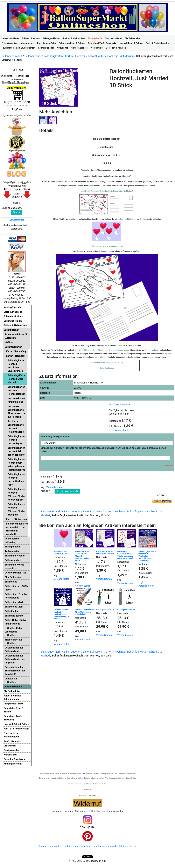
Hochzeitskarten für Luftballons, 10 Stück (105, 553)
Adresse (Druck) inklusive (55, 437)
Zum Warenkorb (17, 220)
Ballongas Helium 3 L (126, 610)
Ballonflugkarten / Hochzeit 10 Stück (62, 553)
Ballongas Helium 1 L (105, 610)
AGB (84, 774)
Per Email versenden (120, 404)
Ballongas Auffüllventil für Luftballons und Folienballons (85, 612)
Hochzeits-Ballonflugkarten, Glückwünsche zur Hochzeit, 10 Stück (125, 555)
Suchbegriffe (54, 846)
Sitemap (43, 846)
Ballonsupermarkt (12, 56)
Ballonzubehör (33, 56)
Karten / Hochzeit (75, 56)
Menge (44, 491)
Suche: (17, 203)
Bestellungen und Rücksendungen (97, 846)
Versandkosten (123, 430)
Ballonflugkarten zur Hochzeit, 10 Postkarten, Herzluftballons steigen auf (147, 556)
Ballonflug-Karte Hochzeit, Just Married (111, 56)
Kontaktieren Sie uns (126, 846)
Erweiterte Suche (70, 846)
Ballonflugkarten (53, 56)
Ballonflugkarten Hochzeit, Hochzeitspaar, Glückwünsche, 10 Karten (62, 614)
